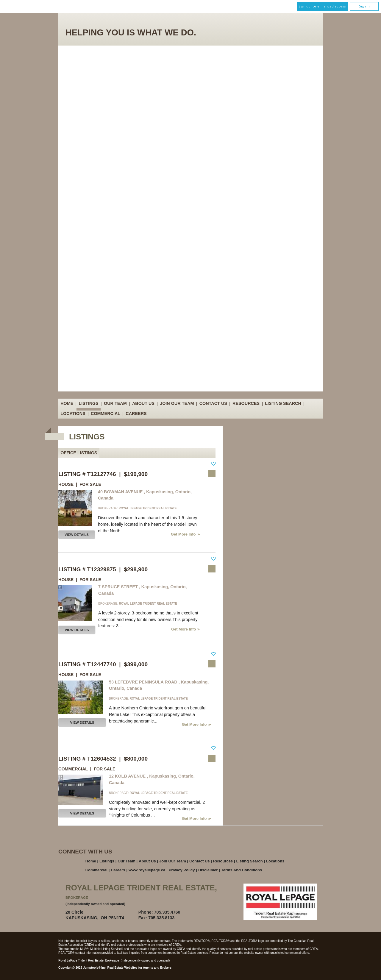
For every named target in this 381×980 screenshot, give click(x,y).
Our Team (115, 404)
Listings (89, 404)
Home (67, 404)
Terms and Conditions (242, 870)
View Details (77, 535)
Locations (73, 413)
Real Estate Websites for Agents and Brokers (139, 968)
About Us (143, 404)
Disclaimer (208, 870)
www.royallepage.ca (147, 870)
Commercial (106, 413)
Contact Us (213, 404)
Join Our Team (177, 404)
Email (200, 912)
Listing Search (283, 404)
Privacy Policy (182, 870)
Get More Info (184, 534)
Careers (136, 413)
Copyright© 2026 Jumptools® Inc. (82, 968)
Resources (246, 404)
